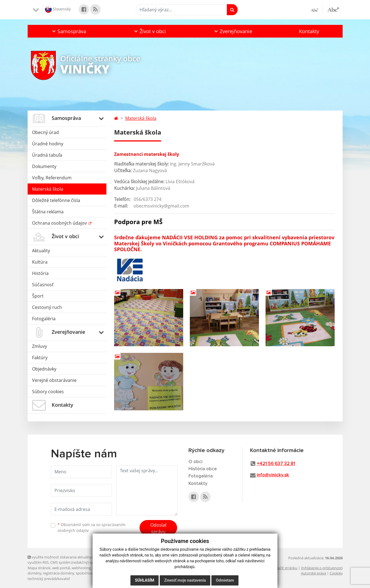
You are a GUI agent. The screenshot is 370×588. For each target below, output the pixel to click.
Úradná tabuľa (47, 155)
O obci (196, 462)
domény (34, 573)
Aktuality (41, 251)
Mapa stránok (39, 568)
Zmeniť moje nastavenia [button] (185, 580)
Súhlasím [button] (145, 580)
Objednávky (44, 369)
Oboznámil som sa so (91, 527)
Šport (38, 296)
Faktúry (40, 358)
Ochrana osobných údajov (60, 223)
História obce (203, 469)
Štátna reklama (48, 212)
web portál (61, 568)
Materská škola (48, 189)
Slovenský (58, 9)
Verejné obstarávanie (54, 380)
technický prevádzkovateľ (49, 579)
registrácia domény (58, 573)
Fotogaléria (44, 319)
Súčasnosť (43, 285)
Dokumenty (44, 166)
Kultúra (40, 262)
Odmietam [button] (225, 580)
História (40, 273)
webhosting (81, 568)
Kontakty (309, 31)
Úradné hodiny (48, 144)
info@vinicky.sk (273, 475)
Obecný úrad (45, 132)
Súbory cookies (48, 392)
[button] (69, 31)
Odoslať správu (158, 528)
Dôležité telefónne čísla (56, 200)
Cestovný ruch (47, 307)
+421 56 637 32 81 (276, 464)
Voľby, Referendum (52, 178)
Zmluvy (40, 346)
